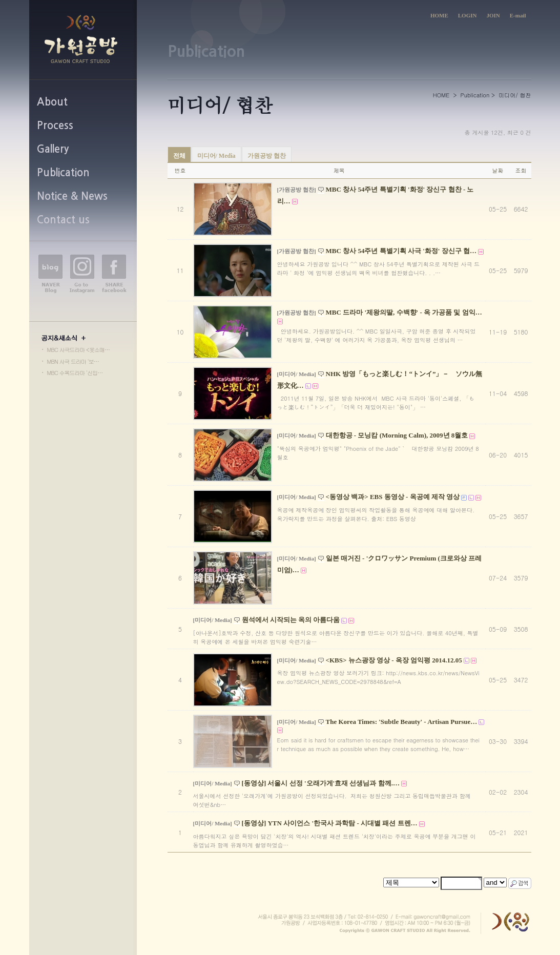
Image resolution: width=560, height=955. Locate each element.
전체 (179, 156)
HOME (439, 15)
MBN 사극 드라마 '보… (73, 361)
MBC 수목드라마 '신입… (75, 373)
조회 (521, 170)
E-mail (518, 15)
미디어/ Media (216, 156)
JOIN (493, 15)
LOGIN (468, 15)
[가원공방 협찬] (297, 190)
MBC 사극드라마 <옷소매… (78, 350)
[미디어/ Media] (297, 374)
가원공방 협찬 (267, 156)
